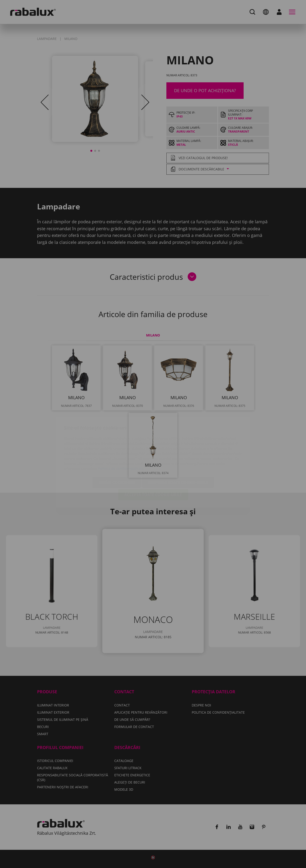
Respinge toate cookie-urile (178, 454)
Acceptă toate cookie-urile (153, 466)
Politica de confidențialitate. (121, 440)
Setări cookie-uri (117, 454)
